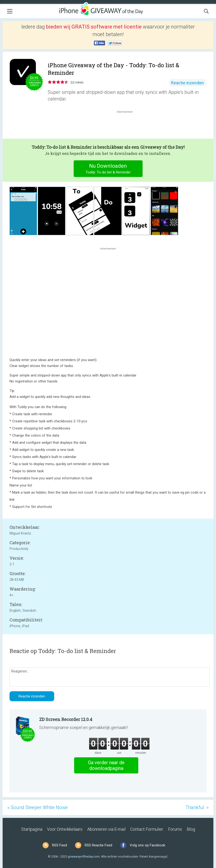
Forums (175, 829)
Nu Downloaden (108, 169)
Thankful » (197, 807)
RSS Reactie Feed (98, 845)
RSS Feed (60, 845)
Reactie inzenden (187, 83)
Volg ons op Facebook (147, 845)
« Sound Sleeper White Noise (38, 807)
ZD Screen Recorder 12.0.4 (66, 719)
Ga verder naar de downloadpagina (106, 765)
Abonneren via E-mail (106, 829)
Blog (191, 829)
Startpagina (32, 829)
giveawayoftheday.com (84, 856)
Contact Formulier (147, 829)
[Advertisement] (127, 125)
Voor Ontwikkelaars (65, 829)
